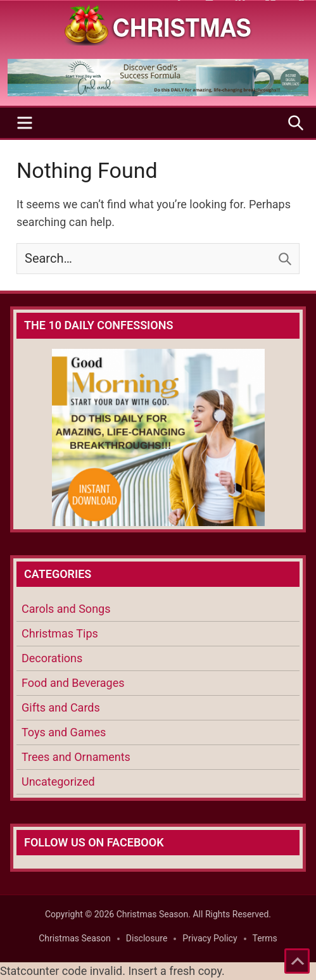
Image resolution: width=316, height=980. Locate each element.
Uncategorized (58, 782)
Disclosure (147, 938)
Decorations (52, 658)
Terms (265, 938)
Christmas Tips (60, 633)
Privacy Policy (210, 938)
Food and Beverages (73, 683)
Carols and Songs (66, 609)
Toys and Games (64, 732)
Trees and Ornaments (76, 757)
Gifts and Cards (61, 707)
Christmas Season (75, 938)
